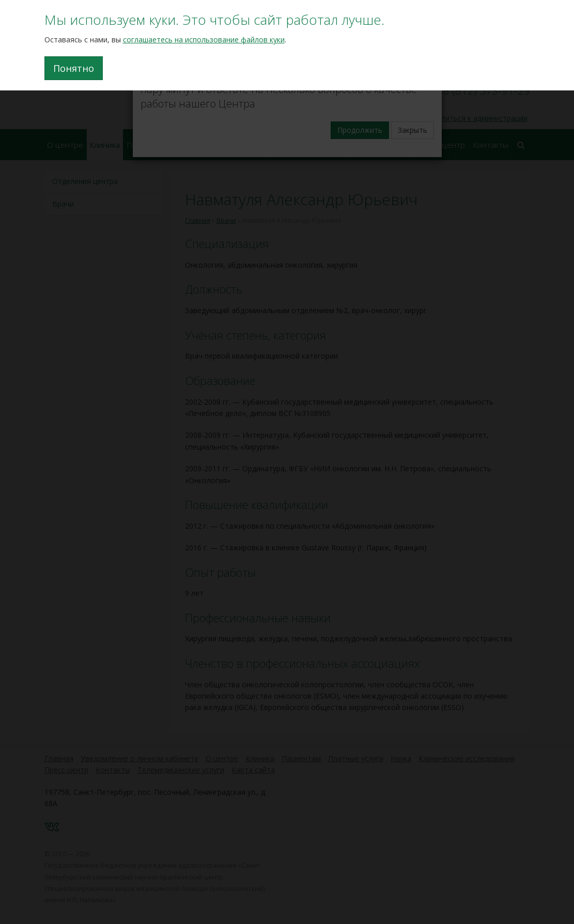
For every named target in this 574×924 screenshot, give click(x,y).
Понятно (74, 68)
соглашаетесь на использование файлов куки (204, 40)
